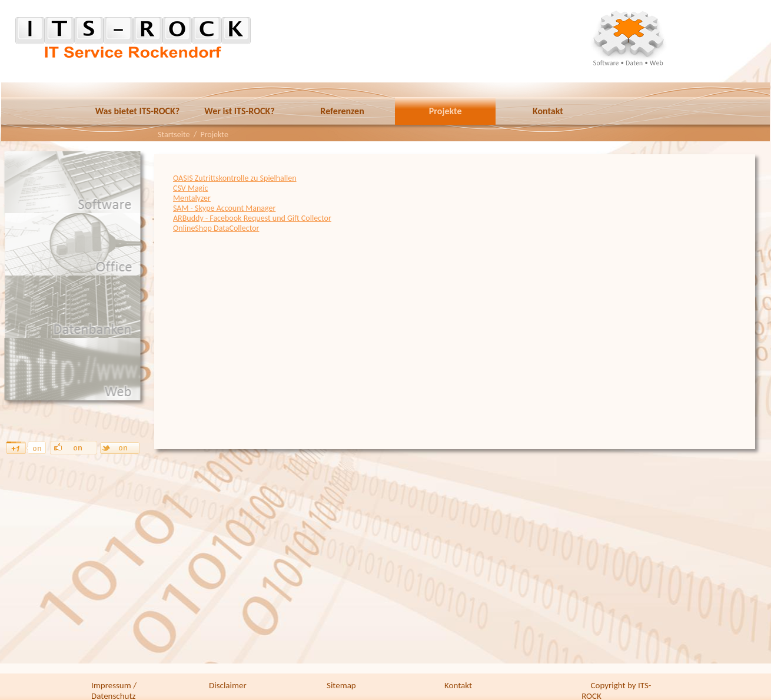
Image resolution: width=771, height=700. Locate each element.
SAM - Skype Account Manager (224, 208)
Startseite (174, 135)
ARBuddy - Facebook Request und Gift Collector (252, 218)
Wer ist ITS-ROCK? (239, 111)
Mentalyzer (192, 198)
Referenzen (342, 111)
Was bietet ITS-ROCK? (138, 111)
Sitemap (341, 685)
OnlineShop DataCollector (216, 228)
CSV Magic (190, 188)
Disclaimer (228, 685)
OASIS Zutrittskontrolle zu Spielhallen (235, 178)
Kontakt (548, 111)
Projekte (446, 111)
